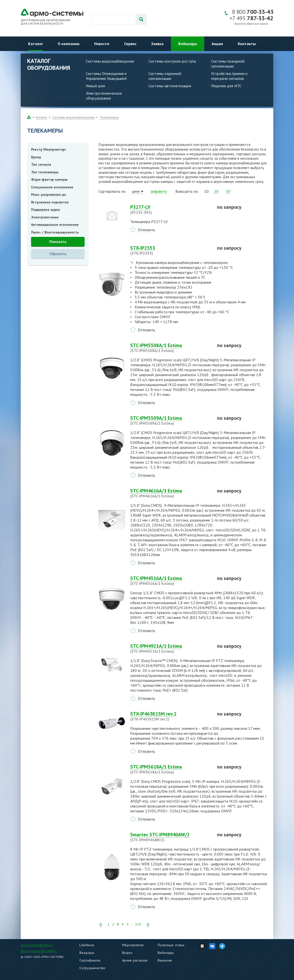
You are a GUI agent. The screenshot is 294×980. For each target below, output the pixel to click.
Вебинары (188, 44)
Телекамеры (109, 117)
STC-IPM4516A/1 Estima (171, 581)
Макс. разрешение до (48, 194)
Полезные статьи (171, 945)
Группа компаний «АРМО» (39, 951)
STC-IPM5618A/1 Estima (171, 769)
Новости (102, 44)
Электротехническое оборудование (104, 96)
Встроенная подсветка (50, 202)
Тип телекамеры (45, 172)
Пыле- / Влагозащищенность (55, 232)
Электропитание (45, 217)
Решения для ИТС (226, 86)
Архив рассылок (135, 960)
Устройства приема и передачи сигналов (229, 76)
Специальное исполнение (52, 187)
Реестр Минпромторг (49, 149)
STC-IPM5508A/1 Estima (171, 348)
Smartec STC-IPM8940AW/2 (171, 837)
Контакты (247, 44)
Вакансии (165, 960)
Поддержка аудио (46, 210)
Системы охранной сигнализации (165, 76)
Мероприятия (133, 945)
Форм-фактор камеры (49, 179)
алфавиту (159, 191)
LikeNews (87, 945)
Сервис (130, 44)
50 (228, 191)
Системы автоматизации (170, 86)
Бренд (36, 157)
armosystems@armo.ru (37, 945)
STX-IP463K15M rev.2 (171, 716)
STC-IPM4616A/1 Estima (171, 493)
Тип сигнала (41, 164)
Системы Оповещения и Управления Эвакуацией (106, 76)
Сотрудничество (92, 968)
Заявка (157, 44)
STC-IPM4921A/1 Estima (171, 648)
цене (136, 191)
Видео (127, 953)
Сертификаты (90, 960)
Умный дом (95, 86)
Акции (217, 44)
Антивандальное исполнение (55, 225)
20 (216, 191)
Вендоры (87, 953)
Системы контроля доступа (172, 61)
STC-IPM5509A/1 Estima (171, 420)
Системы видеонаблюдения (110, 61)
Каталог (36, 44)
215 (138, 924)
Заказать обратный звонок (251, 24)
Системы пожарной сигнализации (228, 64)
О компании (69, 44)
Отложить (147, 230)
